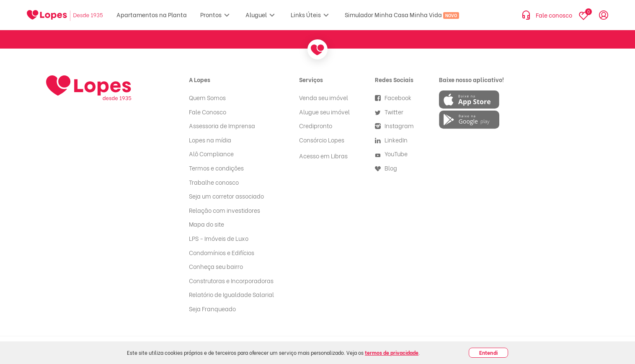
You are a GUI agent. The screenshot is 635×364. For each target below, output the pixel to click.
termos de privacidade (392, 352)
